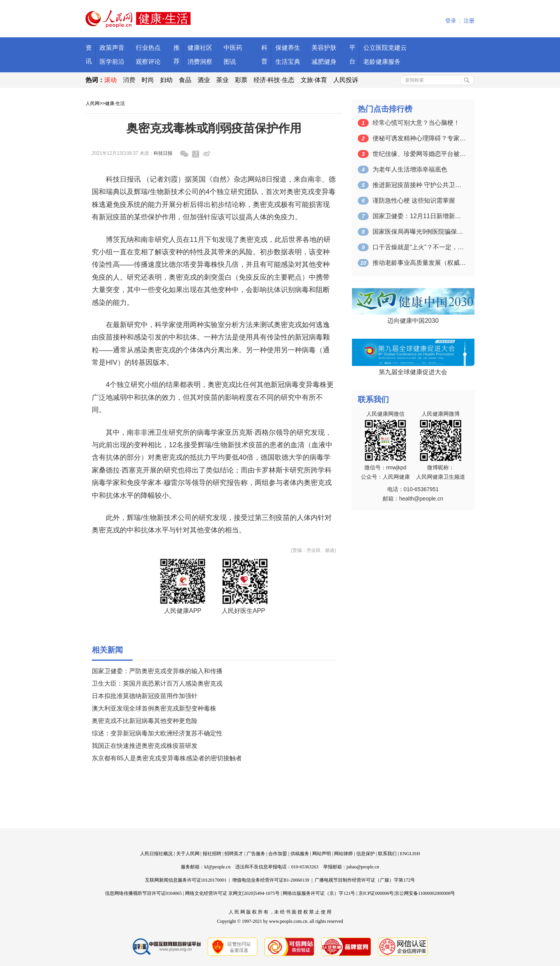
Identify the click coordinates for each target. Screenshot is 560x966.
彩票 (241, 80)
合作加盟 (278, 854)
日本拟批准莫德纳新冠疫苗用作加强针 (145, 696)
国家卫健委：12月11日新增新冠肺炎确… (419, 216)
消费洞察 (200, 62)
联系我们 (387, 854)
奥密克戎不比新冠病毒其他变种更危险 (145, 721)
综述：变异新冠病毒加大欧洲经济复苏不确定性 (157, 733)
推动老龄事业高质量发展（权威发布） (419, 263)
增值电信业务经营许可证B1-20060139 (271, 880)
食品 (185, 80)
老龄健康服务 (382, 62)
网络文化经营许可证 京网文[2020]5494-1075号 (232, 893)
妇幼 (166, 80)
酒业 (204, 80)
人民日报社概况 (156, 854)
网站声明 (322, 854)
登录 (451, 21)
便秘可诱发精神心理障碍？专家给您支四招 (419, 138)
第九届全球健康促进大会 (413, 372)
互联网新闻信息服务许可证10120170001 (186, 880)
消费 (129, 80)
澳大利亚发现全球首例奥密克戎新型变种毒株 (154, 708)
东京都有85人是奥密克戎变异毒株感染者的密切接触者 (167, 758)
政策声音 (112, 48)
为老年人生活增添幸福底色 (410, 169)
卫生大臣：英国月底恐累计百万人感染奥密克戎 (157, 683)
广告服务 (256, 854)
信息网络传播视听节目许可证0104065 (143, 893)
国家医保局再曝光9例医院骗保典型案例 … (419, 232)
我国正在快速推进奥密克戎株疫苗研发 (145, 746)
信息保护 (366, 854)
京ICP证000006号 (376, 893)
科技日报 (163, 153)
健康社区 (200, 48)
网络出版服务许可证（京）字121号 (319, 893)
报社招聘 (212, 854)
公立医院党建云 (385, 48)
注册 (469, 21)
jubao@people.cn (363, 867)
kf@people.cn (217, 867)
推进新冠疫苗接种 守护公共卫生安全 (419, 185)
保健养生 (288, 48)
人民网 (93, 103)
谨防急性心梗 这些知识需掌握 (414, 200)
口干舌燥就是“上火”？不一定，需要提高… (419, 247)
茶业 (222, 80)
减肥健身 (324, 62)
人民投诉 (346, 80)
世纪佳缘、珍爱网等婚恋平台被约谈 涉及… (419, 154)
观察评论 (148, 62)
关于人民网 (188, 854)
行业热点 (148, 48)
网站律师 (343, 854)
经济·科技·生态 (274, 80)
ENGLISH (410, 854)
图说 (230, 62)
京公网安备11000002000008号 (425, 893)
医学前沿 (112, 62)
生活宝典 (288, 62)
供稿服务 (300, 854)
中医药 (233, 48)
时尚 (148, 80)
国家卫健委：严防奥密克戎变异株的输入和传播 (157, 671)
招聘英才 (234, 854)
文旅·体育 (314, 80)
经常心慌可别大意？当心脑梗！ (416, 123)
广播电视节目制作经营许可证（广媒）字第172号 (365, 880)
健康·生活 (115, 103)
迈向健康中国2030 (413, 321)
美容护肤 (324, 48)
